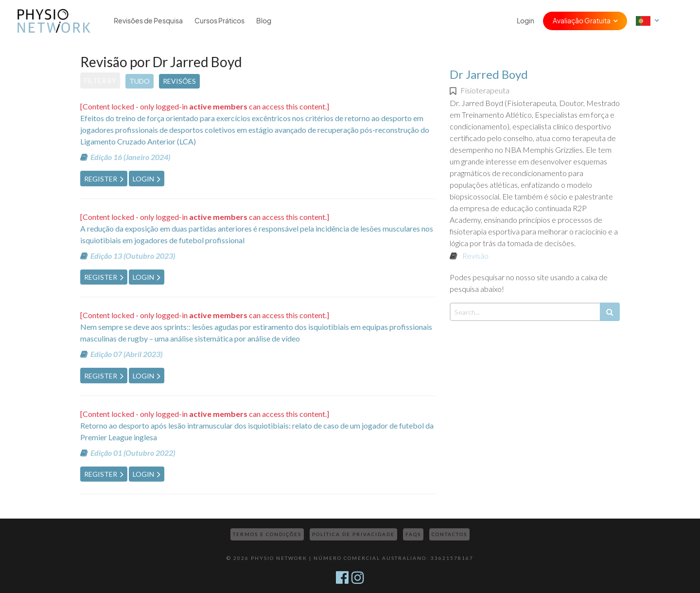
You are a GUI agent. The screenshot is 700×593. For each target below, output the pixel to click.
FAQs (413, 534)
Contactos (449, 534)
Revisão (475, 256)
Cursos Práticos (219, 21)
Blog (264, 21)
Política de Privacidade (353, 534)
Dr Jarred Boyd (489, 74)
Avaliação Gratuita (582, 21)
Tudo (140, 81)
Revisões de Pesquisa (148, 21)
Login (525, 21)
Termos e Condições (267, 534)
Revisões (179, 81)
